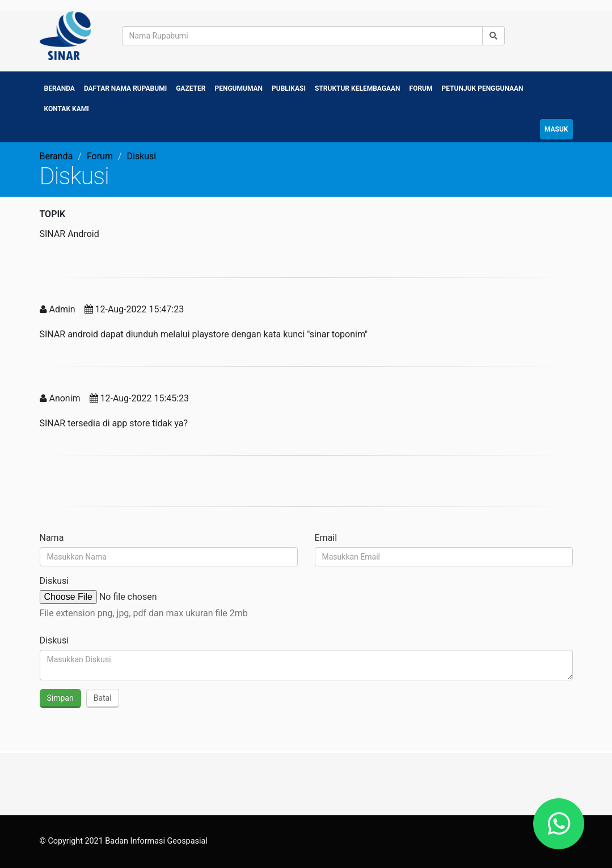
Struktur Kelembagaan (358, 88)
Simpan (60, 698)
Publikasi (289, 88)
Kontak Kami (67, 109)
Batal (103, 698)
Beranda (60, 88)
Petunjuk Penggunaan (483, 88)
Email (326, 538)
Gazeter (191, 88)
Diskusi (54, 581)
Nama (52, 538)
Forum (421, 88)
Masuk (556, 129)
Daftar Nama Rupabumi (125, 88)
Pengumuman (239, 88)
